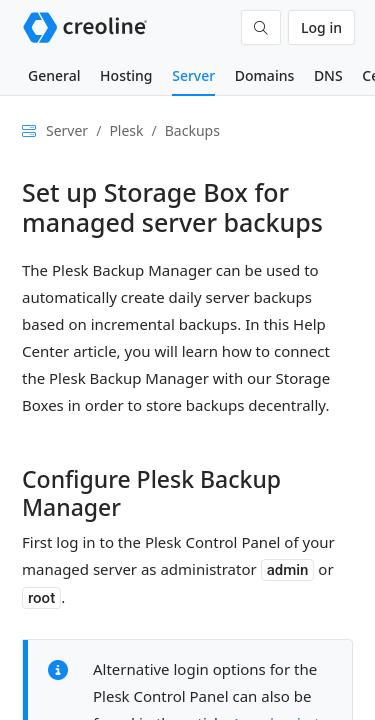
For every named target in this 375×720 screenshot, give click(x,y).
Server (193, 75)
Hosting (126, 75)
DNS (328, 75)
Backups (192, 130)
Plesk (126, 130)
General (54, 75)
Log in (321, 27)
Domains (264, 75)
